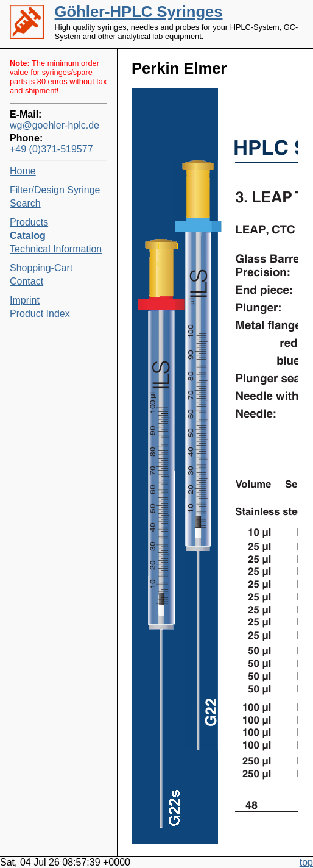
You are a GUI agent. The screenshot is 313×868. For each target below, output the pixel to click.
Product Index (40, 314)
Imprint (25, 300)
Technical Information (56, 249)
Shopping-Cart (41, 268)
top (306, 862)
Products (29, 222)
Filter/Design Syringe (55, 190)
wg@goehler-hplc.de (55, 125)
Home (23, 171)
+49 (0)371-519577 (51, 149)
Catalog (28, 236)
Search (25, 203)
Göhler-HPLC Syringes (139, 12)
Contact (26, 281)
